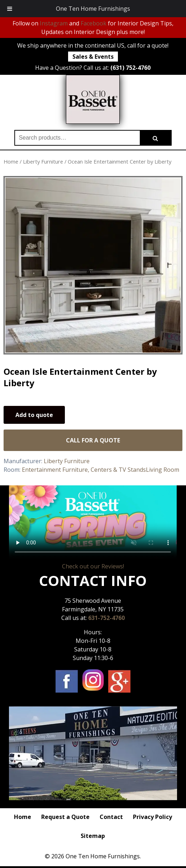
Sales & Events (93, 57)
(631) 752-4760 (130, 68)
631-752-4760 (106, 618)
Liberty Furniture (43, 161)
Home (11, 161)
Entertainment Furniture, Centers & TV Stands (84, 470)
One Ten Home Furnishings (93, 9)
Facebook (94, 23)
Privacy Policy (152, 817)
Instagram (54, 23)
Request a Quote (65, 817)
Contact (111, 817)
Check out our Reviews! (93, 566)
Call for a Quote (93, 440)
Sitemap (93, 836)
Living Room (163, 470)
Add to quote (34, 415)
